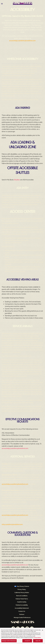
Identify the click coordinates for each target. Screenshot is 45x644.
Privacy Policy (22, 589)
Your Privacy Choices (23, 586)
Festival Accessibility (22, 605)
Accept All (27, 641)
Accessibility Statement (22, 608)
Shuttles (17, 180)
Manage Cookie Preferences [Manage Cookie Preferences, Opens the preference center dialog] (9, 641)
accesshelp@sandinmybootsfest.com (22, 41)
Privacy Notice (37, 638)
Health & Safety (22, 602)
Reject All (38, 641)
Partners (22, 614)
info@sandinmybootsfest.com (12, 524)
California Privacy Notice (22, 593)
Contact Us (22, 611)
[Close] (43, 631)
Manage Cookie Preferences (22, 617)
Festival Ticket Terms (22, 599)
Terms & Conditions (22, 596)
